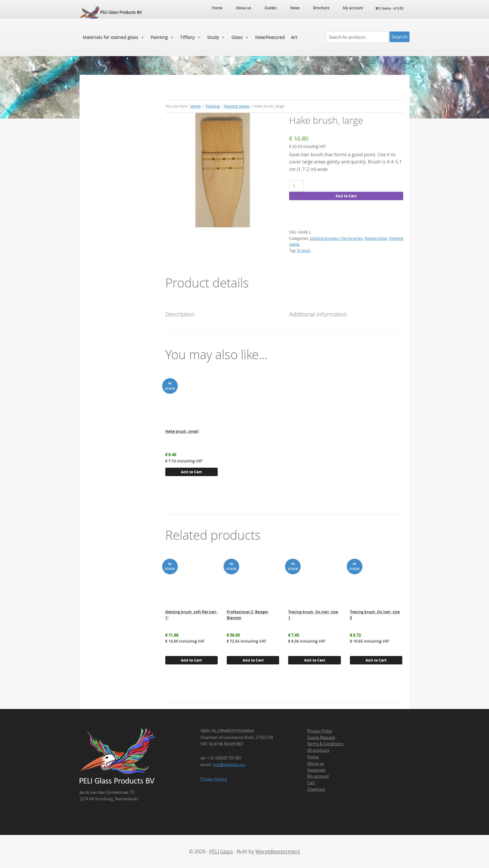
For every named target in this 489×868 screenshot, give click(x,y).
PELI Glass (221, 851)
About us (316, 763)
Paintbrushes (376, 238)
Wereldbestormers (278, 851)
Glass (240, 37)
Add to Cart (346, 196)
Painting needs (237, 106)
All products (318, 750)
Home (313, 757)
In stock (304, 250)
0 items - (388, 8)
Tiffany (191, 37)
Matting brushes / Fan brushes (336, 238)
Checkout (316, 789)
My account (318, 776)
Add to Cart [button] (191, 472)
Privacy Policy (320, 731)
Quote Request (321, 737)
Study (216, 37)
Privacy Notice (214, 779)
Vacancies (316, 770)
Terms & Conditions (325, 744)
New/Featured (270, 37)
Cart (311, 783)
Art (294, 37)
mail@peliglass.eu (229, 764)
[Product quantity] (296, 186)
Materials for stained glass (114, 37)
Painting (162, 37)
